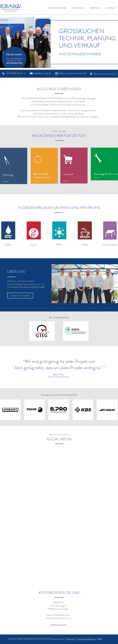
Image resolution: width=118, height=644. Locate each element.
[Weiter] (105, 367)
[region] (14, 166)
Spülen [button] (8, 245)
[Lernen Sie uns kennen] (20, 296)
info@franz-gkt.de (42, 73)
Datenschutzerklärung (86, 639)
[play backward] (3, 410)
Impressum (71, 639)
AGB (100, 639)
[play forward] (115, 410)
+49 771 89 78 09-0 (15, 73)
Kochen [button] (34, 245)
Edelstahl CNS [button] (110, 245)
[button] (8, 230)
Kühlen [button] (59, 244)
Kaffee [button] (85, 245)
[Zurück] (13, 367)
